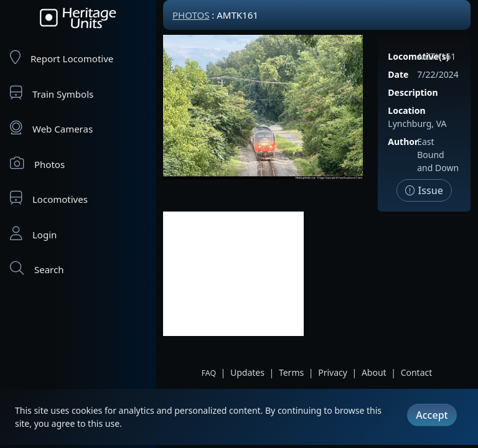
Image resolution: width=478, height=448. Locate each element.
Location (406, 110)
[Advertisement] (233, 274)
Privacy (333, 372)
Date (398, 74)
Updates (247, 372)
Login (33, 234)
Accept (432, 415)
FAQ (209, 373)
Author (403, 142)
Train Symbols (52, 93)
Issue (424, 190)
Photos (37, 163)
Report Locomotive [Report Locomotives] (62, 58)
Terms (291, 372)
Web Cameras (51, 128)
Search (37, 268)
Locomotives (49, 198)
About (374, 372)
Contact (417, 372)
